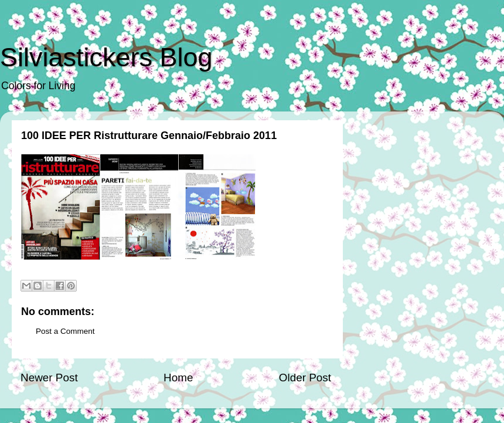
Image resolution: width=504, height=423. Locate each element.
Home (178, 378)
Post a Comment (65, 331)
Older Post (305, 378)
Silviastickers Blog (106, 57)
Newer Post (49, 378)
